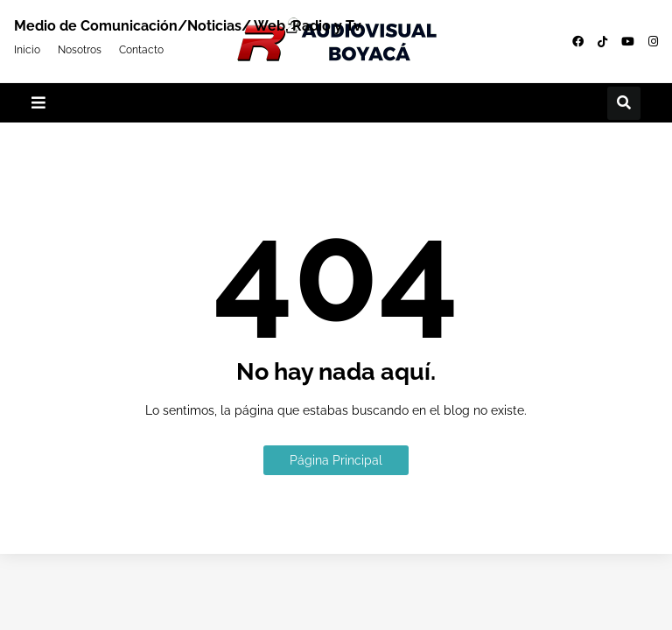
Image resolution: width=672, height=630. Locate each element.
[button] (38, 103)
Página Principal (336, 460)
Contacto (141, 49)
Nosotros (80, 49)
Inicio (27, 49)
